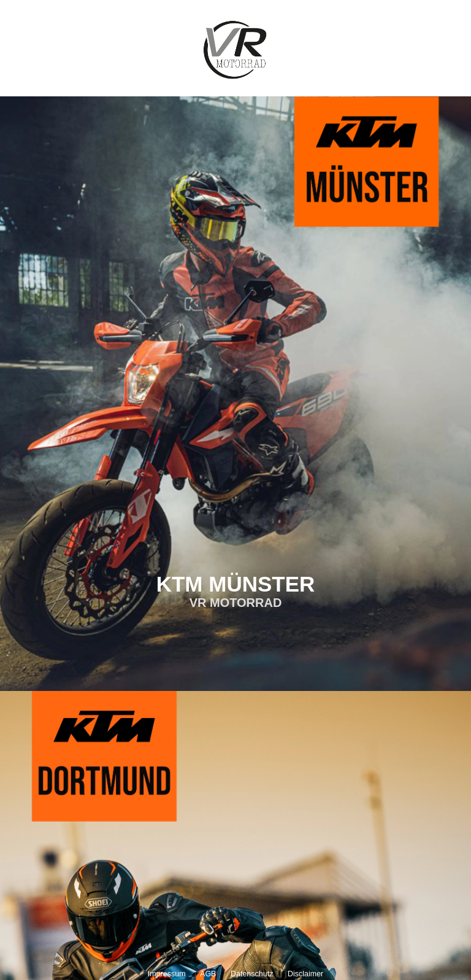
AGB (208, 974)
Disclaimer (305, 974)
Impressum (167, 974)
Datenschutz (252, 974)
